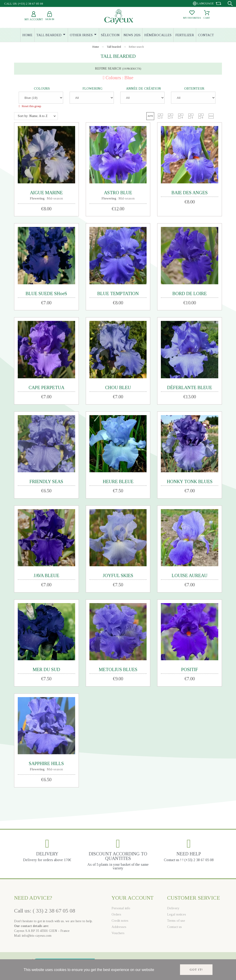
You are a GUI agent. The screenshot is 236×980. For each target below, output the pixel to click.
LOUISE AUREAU (190, 575)
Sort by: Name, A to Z (33, 116)
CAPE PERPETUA (46, 387)
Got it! (196, 970)
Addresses (119, 927)
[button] (150, 116)
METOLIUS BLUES (118, 669)
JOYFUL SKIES (118, 575)
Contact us (174, 927)
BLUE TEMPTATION (118, 293)
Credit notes (120, 921)
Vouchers (118, 933)
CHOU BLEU (118, 387)
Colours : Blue (119, 78)
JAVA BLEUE (46, 575)
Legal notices (177, 914)
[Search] (230, 4)
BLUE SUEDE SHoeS (46, 293)
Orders (116, 914)
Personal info (121, 908)
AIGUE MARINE (46, 193)
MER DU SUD (46, 669)
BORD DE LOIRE (190, 293)
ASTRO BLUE (118, 193)
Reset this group (31, 106)
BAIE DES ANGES (190, 193)
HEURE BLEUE (118, 481)
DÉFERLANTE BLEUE (190, 387)
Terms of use (176, 921)
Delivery (173, 908)
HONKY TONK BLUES (190, 481)
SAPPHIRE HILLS (46, 763)
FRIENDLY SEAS (46, 481)
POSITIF (190, 669)
